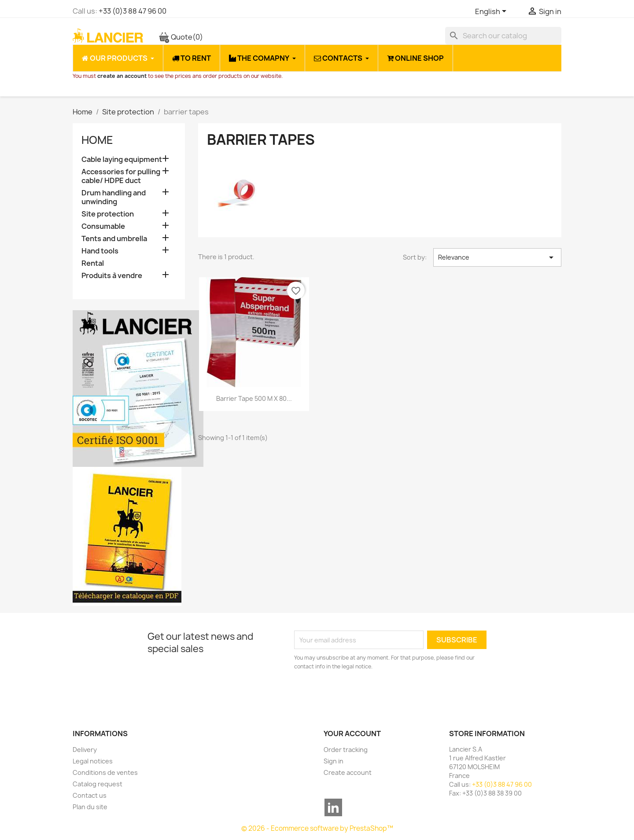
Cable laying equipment (122, 160)
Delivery (85, 750)
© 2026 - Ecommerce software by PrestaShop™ (317, 828)
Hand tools (100, 251)
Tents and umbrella (114, 239)
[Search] (503, 36)
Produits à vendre (112, 276)
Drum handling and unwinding (114, 197)
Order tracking (346, 750)
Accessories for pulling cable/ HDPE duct (121, 176)
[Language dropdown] (492, 12)
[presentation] (368, 695)
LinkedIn (333, 807)
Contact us (90, 795)
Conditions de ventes (105, 772)
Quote (181, 37)
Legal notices (93, 761)
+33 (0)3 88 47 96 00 (133, 11)
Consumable (103, 226)
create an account (122, 76)
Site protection (108, 214)
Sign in (334, 761)
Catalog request (98, 784)
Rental (93, 263)
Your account (352, 734)
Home (97, 140)
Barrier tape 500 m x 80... (254, 398)
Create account (348, 772)
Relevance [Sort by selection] (497, 257)
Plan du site (90, 807)
